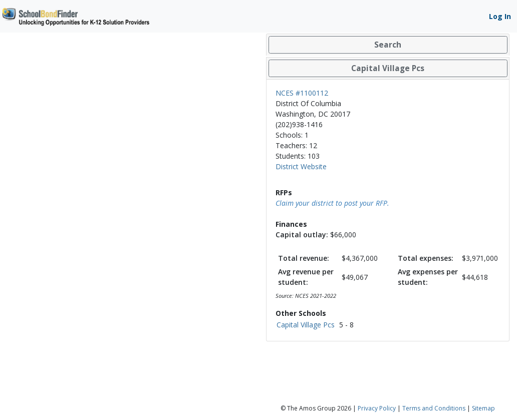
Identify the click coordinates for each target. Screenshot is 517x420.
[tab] (388, 45)
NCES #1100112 (302, 93)
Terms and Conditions (434, 408)
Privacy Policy (377, 408)
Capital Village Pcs (306, 325)
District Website (301, 166)
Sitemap (483, 408)
